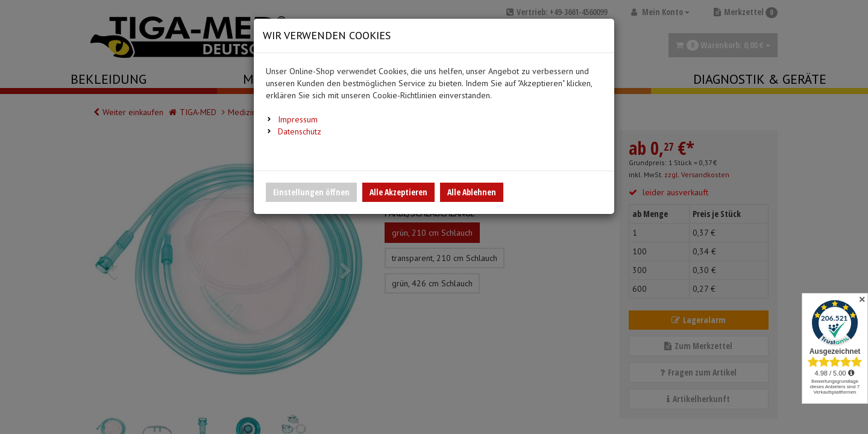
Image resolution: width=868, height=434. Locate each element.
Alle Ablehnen (472, 192)
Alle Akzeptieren (398, 192)
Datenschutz (300, 131)
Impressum (298, 119)
